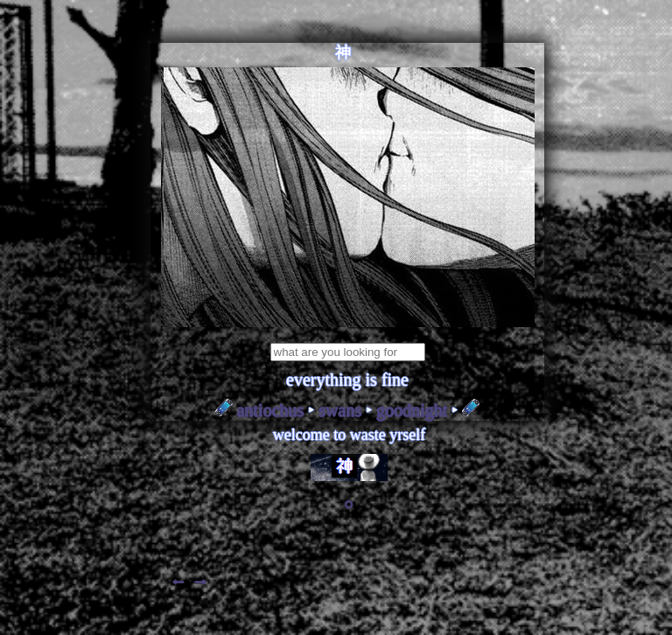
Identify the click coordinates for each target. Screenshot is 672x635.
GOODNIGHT (412, 410)
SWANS (340, 410)
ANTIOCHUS (271, 410)
